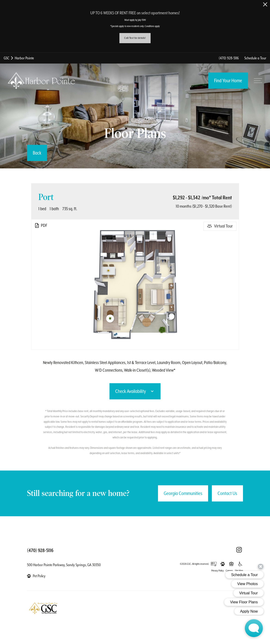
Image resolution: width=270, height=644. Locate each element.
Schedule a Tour (255, 58)
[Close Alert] (265, 4)
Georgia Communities (183, 493)
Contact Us (227, 493)
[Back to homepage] (41, 81)
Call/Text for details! (135, 38)
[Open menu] (258, 81)
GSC (6, 58)
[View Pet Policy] (36, 576)
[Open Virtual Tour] (220, 226)
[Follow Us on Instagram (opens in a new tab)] (239, 550)
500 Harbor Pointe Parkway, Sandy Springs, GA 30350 (64, 565)
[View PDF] (41, 225)
